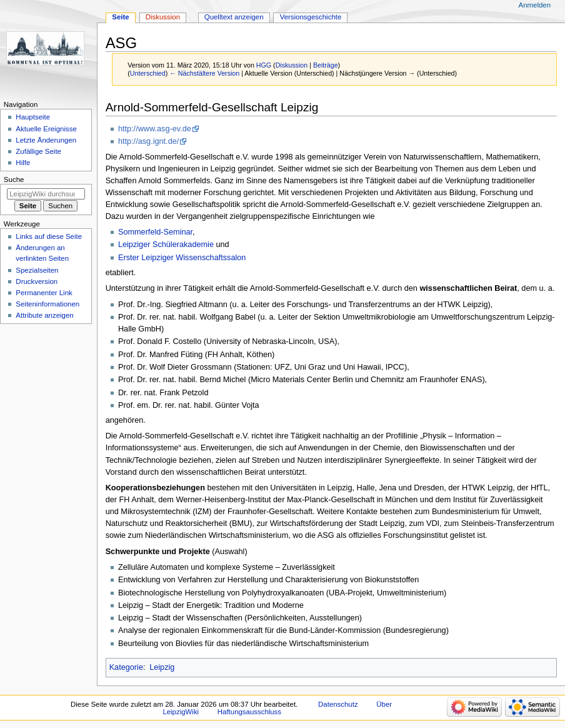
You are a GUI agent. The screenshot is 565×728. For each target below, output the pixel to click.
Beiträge (326, 65)
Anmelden (535, 5)
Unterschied (148, 73)
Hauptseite (33, 117)
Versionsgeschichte (311, 17)
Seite (120, 17)
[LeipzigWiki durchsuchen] (46, 194)
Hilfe (23, 163)
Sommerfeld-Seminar (155, 232)
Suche (14, 179)
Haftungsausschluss (249, 712)
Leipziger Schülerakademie (166, 245)
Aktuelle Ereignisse (46, 129)
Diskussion (292, 65)
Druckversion (37, 281)
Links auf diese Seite (49, 236)
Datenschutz (338, 704)
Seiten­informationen (47, 304)
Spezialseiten (37, 270)
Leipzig (162, 667)
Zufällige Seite (38, 151)
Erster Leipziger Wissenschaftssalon (182, 258)
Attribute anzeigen (44, 315)
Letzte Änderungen (46, 140)
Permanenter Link (44, 293)
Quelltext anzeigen (234, 17)
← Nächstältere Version (204, 73)
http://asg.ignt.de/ (148, 141)
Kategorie (126, 667)
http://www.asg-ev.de (155, 129)
